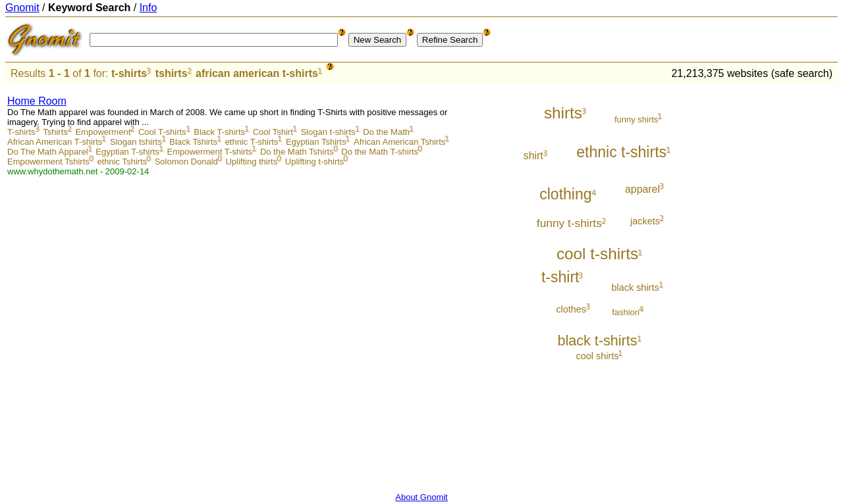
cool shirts (598, 356)
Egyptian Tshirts (316, 142)
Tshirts (55, 132)
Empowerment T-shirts (209, 152)
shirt (533, 156)
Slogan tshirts (136, 142)
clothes (571, 309)
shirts (563, 113)
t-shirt (560, 277)
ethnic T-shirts (252, 142)
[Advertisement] (783, 284)
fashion (626, 312)
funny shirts (636, 119)
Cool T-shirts (162, 132)
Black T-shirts (219, 132)
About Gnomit (421, 497)
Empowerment (103, 132)
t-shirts (129, 73)
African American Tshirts (399, 142)
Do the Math (386, 132)
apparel (642, 189)
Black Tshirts (193, 142)
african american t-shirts (257, 73)
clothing (565, 194)
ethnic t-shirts (621, 152)
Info (149, 8)
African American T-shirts (55, 142)
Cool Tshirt (273, 132)
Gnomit (22, 8)
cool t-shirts (597, 254)
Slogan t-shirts (328, 132)
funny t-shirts (569, 223)
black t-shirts (597, 340)
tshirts (172, 73)
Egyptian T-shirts (127, 152)
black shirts (635, 288)
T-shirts (21, 132)
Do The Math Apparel (48, 152)
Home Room (37, 101)
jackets (645, 221)
